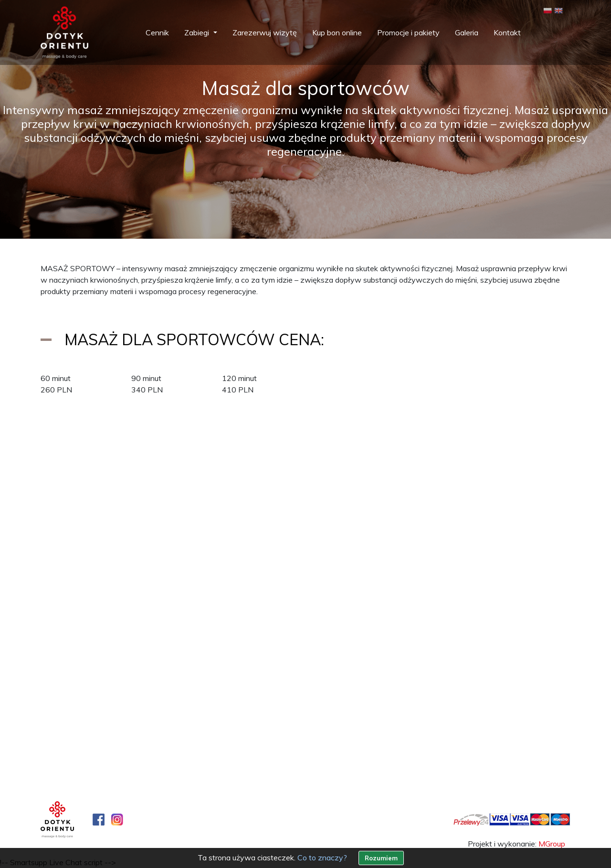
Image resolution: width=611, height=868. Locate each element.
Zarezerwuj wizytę (265, 32)
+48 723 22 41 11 (363, 734)
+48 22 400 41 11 (357, 722)
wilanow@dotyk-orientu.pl (358, 745)
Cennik (157, 32)
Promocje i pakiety (408, 32)
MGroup (552, 844)
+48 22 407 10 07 (85, 722)
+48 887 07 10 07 (91, 734)
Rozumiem (381, 858)
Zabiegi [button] (198, 32)
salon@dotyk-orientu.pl (80, 745)
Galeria (467, 32)
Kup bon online (337, 32)
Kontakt (507, 32)
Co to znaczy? (322, 857)
